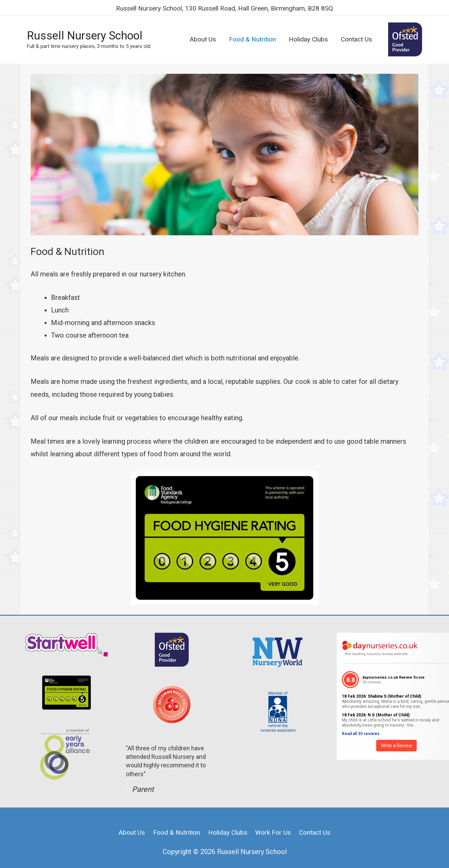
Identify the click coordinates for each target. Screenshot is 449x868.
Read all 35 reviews (361, 725)
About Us (127, 824)
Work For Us (276, 824)
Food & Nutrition (174, 824)
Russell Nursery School (89, 30)
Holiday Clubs (228, 824)
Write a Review (396, 737)
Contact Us (320, 824)
